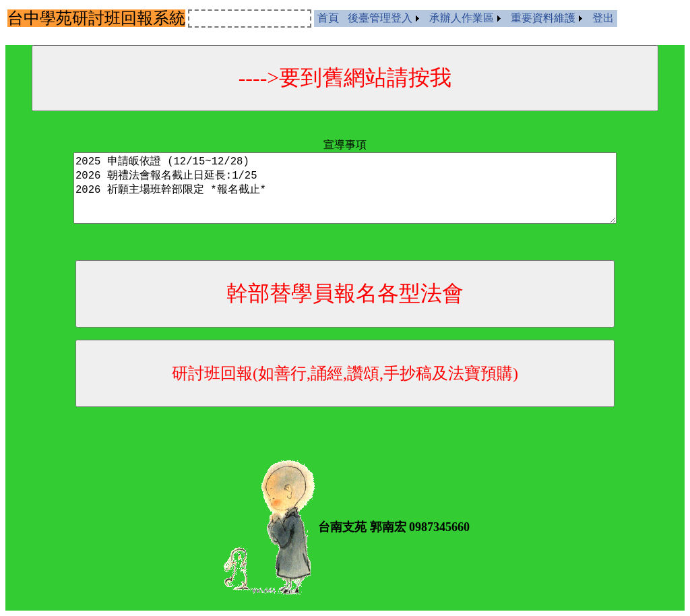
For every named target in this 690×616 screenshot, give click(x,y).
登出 (603, 18)
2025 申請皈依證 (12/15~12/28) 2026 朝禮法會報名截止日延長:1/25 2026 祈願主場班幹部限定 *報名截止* (345, 188)
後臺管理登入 (380, 18)
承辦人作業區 (462, 18)
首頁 (328, 18)
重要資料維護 (543, 18)
